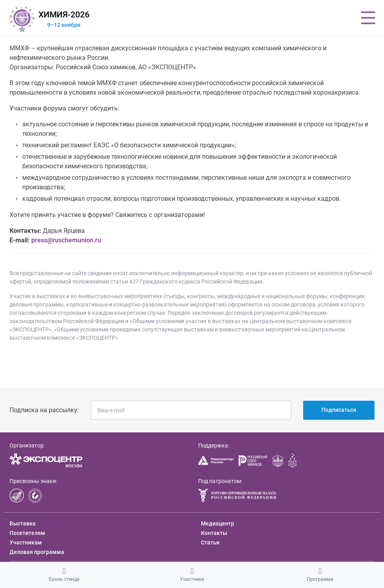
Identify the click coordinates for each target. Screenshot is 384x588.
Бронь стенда (64, 575)
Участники (192, 575)
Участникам (26, 542)
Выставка (23, 523)
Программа (320, 575)
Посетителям (27, 533)
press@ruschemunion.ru (66, 240)
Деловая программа (37, 552)
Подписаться (339, 410)
